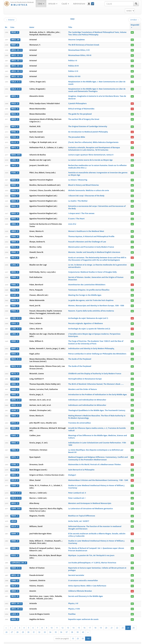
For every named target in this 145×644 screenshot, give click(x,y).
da (132, 32)
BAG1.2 (15, 179)
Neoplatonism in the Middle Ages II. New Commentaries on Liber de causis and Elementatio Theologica (97, 90)
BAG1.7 (15, 195)
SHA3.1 (15, 240)
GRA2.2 (15, 392)
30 (28, 629)
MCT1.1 (15, 372)
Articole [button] (53, 4)
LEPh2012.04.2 (19, 560)
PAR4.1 (15, 276)
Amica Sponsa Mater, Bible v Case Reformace (87, 582)
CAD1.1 (15, 433)
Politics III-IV (73, 66)
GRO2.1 (15, 588)
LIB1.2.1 (16, 316)
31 (34, 629)
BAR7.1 (15, 346)
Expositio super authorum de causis (83, 616)
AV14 (14, 518)
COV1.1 (15, 322)
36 (61, 629)
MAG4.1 (15, 513)
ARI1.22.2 (16, 66)
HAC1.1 (15, 126)
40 (83, 629)
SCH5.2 (15, 408)
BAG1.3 (15, 218)
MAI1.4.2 (16, 364)
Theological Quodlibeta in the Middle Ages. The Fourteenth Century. (97, 408)
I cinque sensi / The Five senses (81, 212)
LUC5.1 (15, 611)
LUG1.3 (15, 263)
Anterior (10, 20)
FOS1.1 (15, 309)
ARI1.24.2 (16, 605)
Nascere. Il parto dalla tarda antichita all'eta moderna (91, 309)
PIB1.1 (15, 172)
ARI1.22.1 (16, 60)
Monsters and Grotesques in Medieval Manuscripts (90, 500)
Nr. (6, 27)
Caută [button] (65, 4)
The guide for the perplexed (80, 113)
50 (83, 635)
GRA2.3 (15, 440)
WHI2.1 (15, 119)
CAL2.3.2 (16, 89)
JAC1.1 (15, 164)
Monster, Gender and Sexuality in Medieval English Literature (94, 251)
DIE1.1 (15, 552)
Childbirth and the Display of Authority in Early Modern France (95, 371)
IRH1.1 (15, 223)
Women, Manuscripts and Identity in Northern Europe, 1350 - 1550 (96, 304)
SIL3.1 (15, 478)
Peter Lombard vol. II (77, 490)
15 (79, 624)
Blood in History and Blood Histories (84, 184)
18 (95, 624)
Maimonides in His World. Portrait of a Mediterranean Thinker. (95, 462)
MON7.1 (15, 45)
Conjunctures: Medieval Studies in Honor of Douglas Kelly (92, 270)
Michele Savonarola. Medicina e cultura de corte (89, 189)
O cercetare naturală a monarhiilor (83, 577)
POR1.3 (15, 288)
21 (112, 624)
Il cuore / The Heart (76, 217)
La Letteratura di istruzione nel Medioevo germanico (91, 506)
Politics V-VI (73, 71)
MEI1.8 (15, 593)
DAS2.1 (15, 387)
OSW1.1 (15, 251)
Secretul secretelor (76, 572)
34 (50, 629)
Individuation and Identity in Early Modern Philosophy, (91, 346)
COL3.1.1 (16, 495)
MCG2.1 (15, 32)
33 (45, 629)
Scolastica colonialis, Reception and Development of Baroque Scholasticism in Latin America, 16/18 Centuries (94, 148)
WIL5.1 (15, 523)
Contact (123, 641)
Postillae (72, 611)
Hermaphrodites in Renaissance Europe (85, 377)
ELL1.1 (15, 142)
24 (128, 624)
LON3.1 (15, 377)
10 (52, 624)
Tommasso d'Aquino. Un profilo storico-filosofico (89, 288)
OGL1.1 (15, 256)
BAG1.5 (15, 205)
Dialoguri (72, 472)
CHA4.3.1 (16, 565)
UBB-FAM (49, 641)
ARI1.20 (15, 40)
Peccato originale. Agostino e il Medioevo (86, 321)
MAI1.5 (15, 299)
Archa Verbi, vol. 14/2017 (79, 518)
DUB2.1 (15, 339)
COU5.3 (15, 483)
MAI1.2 (15, 108)
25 (134, 624)
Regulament (114, 641)
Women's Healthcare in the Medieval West (86, 230)
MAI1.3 (15, 113)
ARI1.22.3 (16, 71)
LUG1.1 (15, 159)
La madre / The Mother (78, 200)
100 (88, 635)
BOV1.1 (15, 500)
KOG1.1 (15, 352)
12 (62, 624)
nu (132, 103)
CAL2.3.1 (16, 81)
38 (72, 629)
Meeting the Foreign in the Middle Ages (85, 293)
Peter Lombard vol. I (77, 495)
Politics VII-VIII (74, 76)
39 (78, 629)
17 (90, 624)
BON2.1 (15, 184)
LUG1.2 (15, 332)
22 (117, 624)
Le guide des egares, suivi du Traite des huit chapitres (91, 299)
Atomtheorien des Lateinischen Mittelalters (87, 283)
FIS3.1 (15, 136)
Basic (137, 641)
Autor (32, 27)
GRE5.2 (15, 230)
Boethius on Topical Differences (82, 513)
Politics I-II (73, 60)
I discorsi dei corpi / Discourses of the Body (86, 195)
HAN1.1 (15, 304)
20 (106, 624)
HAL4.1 (15, 583)
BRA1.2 (15, 467)
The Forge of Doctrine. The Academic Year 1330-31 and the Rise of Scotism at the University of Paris (96, 340)
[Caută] (136, 4)
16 (84, 624)
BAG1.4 (15, 212)
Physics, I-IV (73, 600)
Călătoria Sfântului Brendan (80, 588)
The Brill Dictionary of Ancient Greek (84, 45)
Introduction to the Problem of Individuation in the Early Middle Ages (98, 392)
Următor (135, 20)
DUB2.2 (15, 538)
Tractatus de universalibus (80, 420)
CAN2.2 (15, 577)
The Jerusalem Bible (77, 136)
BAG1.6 (15, 200)
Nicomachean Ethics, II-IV (79, 50)
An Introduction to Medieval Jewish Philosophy (88, 131)
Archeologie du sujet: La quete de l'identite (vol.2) (89, 327)
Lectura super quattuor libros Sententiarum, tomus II (91, 154)
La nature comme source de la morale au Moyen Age (90, 159)
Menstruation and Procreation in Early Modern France (91, 246)
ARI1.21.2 (16, 55)
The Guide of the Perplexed (80, 357)
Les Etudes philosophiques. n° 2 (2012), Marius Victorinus (92, 560)
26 (7, 629)
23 (123, 624)
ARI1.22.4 (16, 76)
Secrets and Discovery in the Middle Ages (86, 593)
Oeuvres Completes (76, 40)
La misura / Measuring (78, 179)
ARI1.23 (15, 572)
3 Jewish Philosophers (77, 103)
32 (39, 629)
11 (57, 624)
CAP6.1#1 (16, 506)
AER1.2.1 (16, 403)
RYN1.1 (15, 131)
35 (56, 629)
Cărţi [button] (41, 4)
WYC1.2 (15, 420)
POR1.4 (15, 235)
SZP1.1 (15, 455)
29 (23, 629)
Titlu (70, 27)
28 (17, 629)
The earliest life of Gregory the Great (84, 119)
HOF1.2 (15, 147)
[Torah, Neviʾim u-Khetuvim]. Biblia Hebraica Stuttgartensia (93, 142)
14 (73, 624)
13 (68, 624)
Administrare (79, 4)
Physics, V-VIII (74, 605)
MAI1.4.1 (16, 357)
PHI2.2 (15, 103)
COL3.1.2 (16, 490)
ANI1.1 (15, 96)
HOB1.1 (15, 382)
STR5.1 (15, 462)
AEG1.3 (15, 616)
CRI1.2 (15, 189)
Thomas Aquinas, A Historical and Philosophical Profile (91, 235)
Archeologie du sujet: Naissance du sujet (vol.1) (88, 316)
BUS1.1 (15, 271)
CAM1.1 (15, 545)
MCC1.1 (15, 246)
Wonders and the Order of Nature (82, 387)
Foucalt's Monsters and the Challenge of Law (87, 240)
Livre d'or (72, 223)
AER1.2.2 (16, 398)
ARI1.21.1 (16, 50)
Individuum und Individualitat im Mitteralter (87, 397)
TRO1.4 (15, 447)
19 (101, 624)
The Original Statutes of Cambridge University (88, 126)
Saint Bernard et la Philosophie (81, 467)
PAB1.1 (15, 283)
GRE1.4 (15, 472)
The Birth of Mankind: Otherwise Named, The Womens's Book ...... (96, 382)
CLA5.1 (15, 293)
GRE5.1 (15, 413)
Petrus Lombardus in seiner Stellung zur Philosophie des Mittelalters (97, 352)
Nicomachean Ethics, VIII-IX (80, 55)
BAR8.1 (15, 531)
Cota (12, 27)
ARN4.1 (15, 426)
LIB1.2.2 (16, 327)
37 (67, 629)
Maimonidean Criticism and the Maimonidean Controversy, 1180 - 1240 (98, 478)
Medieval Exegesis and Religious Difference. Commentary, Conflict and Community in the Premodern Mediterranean (98, 456)
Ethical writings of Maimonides (81, 108)
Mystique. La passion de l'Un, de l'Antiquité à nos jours (91, 552)
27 (12, 629)
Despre (131, 641)
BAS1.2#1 (16, 154)
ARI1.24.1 (16, 600)
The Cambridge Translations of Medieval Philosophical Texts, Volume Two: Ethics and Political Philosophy (97, 33)
